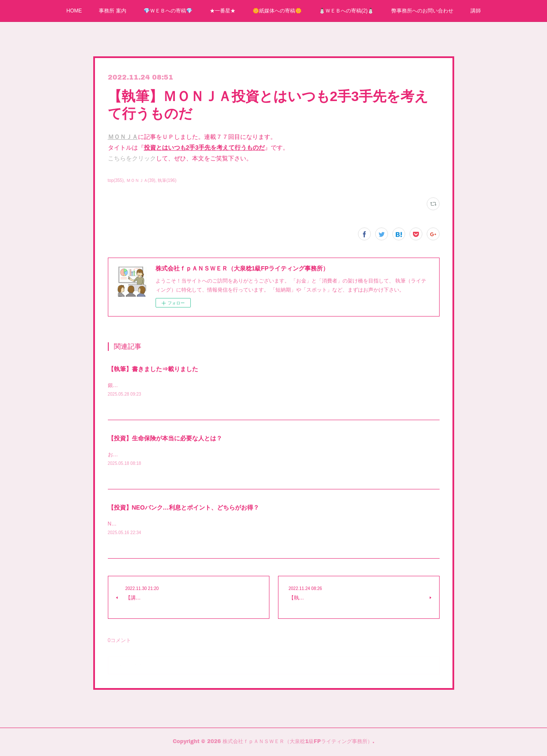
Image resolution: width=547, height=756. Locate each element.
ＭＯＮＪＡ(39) (141, 180)
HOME (74, 11)
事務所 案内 (112, 11)
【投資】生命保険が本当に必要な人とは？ (165, 439)
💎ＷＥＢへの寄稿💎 (168, 11)
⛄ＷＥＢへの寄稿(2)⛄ (347, 11)
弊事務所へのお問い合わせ (422, 11)
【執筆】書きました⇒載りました (153, 369)
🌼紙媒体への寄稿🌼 (277, 11)
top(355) (116, 180)
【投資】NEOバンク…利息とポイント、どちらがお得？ (183, 509)
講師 (476, 11)
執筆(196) (167, 180)
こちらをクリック (132, 158)
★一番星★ (223, 11)
